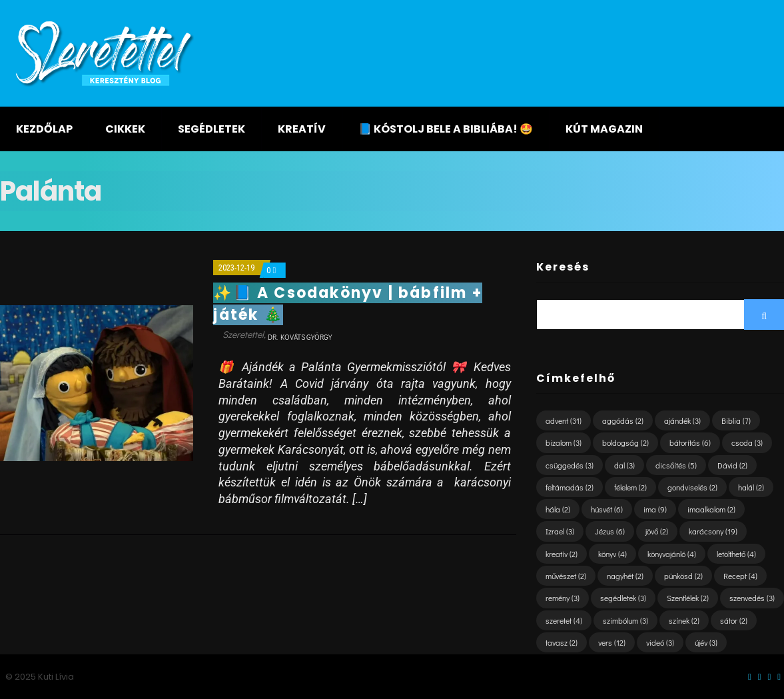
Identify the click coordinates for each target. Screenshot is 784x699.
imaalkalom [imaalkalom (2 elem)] (711, 509)
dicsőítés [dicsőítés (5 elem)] (676, 465)
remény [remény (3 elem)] (563, 598)
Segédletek (211, 129)
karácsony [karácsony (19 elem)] (713, 531)
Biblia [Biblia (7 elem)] (736, 420)
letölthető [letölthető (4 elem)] (736, 554)
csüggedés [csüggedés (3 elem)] (570, 465)
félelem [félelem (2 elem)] (630, 487)
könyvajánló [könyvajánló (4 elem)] (672, 554)
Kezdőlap (44, 129)
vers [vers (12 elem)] (612, 642)
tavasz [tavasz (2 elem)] (562, 642)
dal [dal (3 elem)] (624, 465)
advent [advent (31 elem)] (564, 420)
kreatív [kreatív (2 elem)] (562, 554)
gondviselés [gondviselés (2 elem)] (692, 487)
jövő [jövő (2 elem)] (657, 531)
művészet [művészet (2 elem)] (566, 576)
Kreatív (302, 129)
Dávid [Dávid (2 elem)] (732, 465)
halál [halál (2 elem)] (751, 487)
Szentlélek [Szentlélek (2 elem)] (688, 598)
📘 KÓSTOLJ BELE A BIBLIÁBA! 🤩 (446, 129)
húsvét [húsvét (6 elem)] (607, 509)
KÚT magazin (604, 129)
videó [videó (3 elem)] (660, 642)
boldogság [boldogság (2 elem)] (625, 442)
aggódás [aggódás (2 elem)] (623, 420)
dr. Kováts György (300, 337)
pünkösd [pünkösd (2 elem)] (683, 576)
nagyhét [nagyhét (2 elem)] (625, 576)
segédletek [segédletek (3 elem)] (623, 598)
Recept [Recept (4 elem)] (740, 576)
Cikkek (125, 129)
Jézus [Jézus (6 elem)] (610, 531)
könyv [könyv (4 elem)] (612, 554)
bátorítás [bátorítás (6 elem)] (690, 442)
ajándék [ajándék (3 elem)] (682, 420)
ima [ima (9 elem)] (655, 509)
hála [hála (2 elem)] (558, 509)
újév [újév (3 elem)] (706, 642)
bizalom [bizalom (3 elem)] (564, 442)
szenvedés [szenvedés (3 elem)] (752, 598)
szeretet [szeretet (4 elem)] (564, 620)
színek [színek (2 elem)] (684, 620)
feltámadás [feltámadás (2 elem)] (570, 487)
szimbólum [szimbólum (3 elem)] (625, 620)
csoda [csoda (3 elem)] (747, 442)
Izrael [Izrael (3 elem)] (560, 531)
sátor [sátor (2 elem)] (734, 620)
